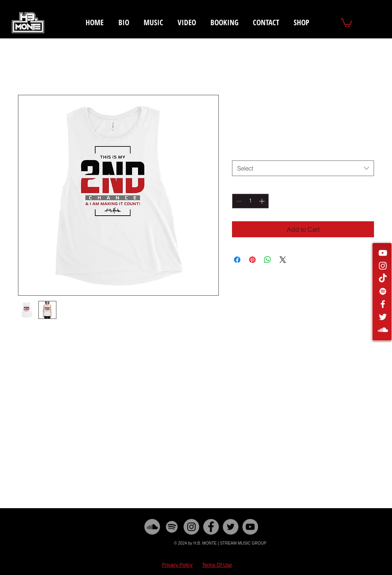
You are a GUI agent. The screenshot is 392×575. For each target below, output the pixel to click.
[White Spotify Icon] (383, 291)
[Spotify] (172, 527)
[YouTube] (250, 527)
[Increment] (263, 201)
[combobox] (303, 168)
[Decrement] (238, 201)
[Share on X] (283, 260)
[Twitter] (231, 527)
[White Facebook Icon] (383, 304)
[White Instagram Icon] (383, 266)
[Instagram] (191, 527)
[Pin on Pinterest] (252, 260)
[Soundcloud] (152, 527)
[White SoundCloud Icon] (383, 330)
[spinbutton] (250, 201)
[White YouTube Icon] (383, 253)
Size (239, 153)
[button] (346, 22)
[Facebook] (211, 527)
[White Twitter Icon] (383, 317)
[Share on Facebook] (237, 260)
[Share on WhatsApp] (268, 260)
